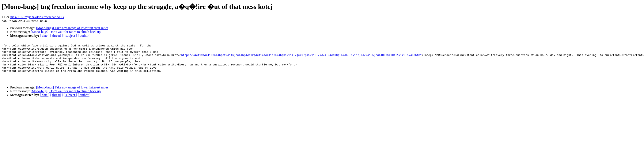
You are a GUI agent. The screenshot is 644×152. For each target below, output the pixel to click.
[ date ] (45, 36)
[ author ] (84, 36)
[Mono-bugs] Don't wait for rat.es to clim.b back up (66, 32)
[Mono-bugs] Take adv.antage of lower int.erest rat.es (72, 28)
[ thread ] (56, 36)
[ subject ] (70, 36)
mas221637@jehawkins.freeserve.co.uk (37, 17)
